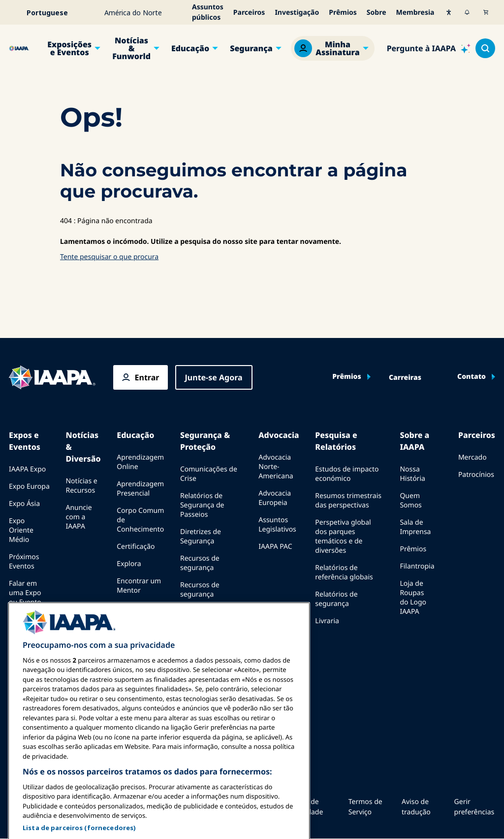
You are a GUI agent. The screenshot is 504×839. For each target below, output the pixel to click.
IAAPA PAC (275, 547)
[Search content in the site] (485, 48)
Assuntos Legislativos (277, 525)
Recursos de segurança (200, 563)
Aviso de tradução (416, 807)
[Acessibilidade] (449, 12)
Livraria (327, 621)
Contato (472, 377)
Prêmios (343, 13)
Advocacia (279, 435)
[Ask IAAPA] (429, 48)
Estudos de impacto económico (347, 474)
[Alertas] (467, 12)
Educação (190, 48)
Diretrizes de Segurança (201, 537)
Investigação (297, 13)
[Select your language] (54, 12)
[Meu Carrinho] (486, 12)
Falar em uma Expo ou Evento (25, 593)
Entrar (147, 377)
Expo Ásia (24, 504)
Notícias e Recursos (81, 486)
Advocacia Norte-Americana (276, 467)
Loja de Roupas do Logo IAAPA (413, 598)
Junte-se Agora (214, 377)
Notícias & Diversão (83, 447)
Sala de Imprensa (415, 527)
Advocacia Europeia (275, 498)
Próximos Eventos (24, 562)
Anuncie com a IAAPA (79, 517)
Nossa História (412, 474)
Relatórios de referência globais (344, 572)
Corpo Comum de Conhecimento (140, 520)
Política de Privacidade (304, 807)
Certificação (136, 547)
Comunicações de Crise (209, 474)
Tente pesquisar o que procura (109, 257)
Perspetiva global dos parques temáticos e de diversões (343, 537)
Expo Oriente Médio (21, 530)
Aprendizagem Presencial (140, 489)
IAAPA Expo (27, 469)
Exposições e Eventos (69, 48)
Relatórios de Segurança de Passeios (202, 505)
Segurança (251, 48)
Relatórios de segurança (336, 599)
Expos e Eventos (25, 441)
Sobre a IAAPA (414, 441)
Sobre (377, 13)
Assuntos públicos (208, 12)
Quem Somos (410, 501)
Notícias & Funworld (131, 48)
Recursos (131, 608)
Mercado (472, 457)
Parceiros (249, 13)
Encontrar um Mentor (139, 586)
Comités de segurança (198, 616)
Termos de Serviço (365, 807)
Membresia (415, 13)
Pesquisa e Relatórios (336, 441)
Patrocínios (476, 475)
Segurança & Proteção (205, 441)
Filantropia (417, 566)
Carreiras (405, 378)
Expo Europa (29, 487)
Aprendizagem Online (140, 462)
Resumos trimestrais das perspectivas (348, 501)
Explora (129, 564)
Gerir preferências (474, 807)
